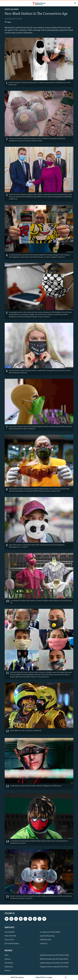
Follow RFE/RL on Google (44, 977)
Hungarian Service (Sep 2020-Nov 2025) (54, 967)
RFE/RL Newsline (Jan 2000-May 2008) (54, 959)
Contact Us (44, 944)
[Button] (8, 23)
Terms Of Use (9, 940)
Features (8, 959)
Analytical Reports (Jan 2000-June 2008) (54, 963)
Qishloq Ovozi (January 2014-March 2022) (54, 955)
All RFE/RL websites (17, 977)
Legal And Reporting (47, 936)
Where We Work (10, 936)
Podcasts (8, 971)
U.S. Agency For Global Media (50, 932)
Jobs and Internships (12, 944)
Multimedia (9, 967)
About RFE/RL (10, 932)
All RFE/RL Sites (46, 940)
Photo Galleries (12, 9)
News (7, 955)
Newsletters (9, 963)
